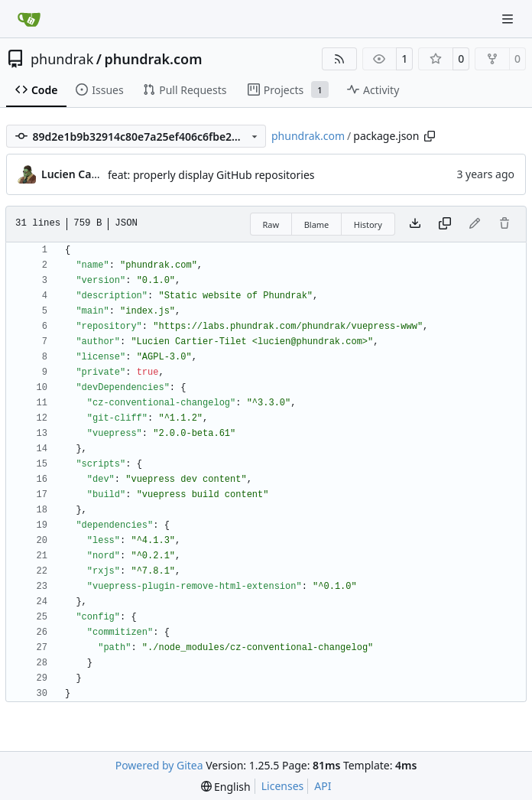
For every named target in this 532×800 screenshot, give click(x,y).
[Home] (29, 19)
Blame (317, 224)
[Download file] (415, 224)
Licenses (283, 786)
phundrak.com (153, 59)
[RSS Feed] (339, 59)
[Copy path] (430, 136)
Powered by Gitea (159, 765)
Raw (271, 224)
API (323, 786)
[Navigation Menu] (509, 19)
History (368, 224)
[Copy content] (445, 224)
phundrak (62, 59)
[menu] (226, 787)
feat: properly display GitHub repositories (211, 175)
